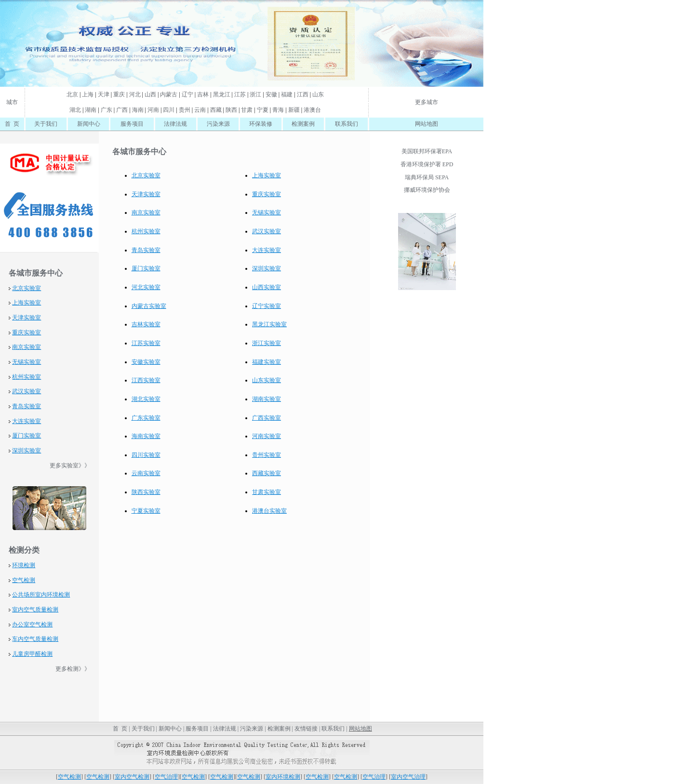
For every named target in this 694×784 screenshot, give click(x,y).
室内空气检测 (132, 777)
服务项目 (132, 124)
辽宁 (187, 94)
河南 (153, 110)
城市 (12, 102)
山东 (318, 94)
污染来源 (218, 124)
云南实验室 (146, 473)
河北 (135, 94)
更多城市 (427, 102)
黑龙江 (222, 94)
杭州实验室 (27, 377)
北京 (72, 94)
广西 (122, 110)
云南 (200, 110)
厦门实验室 (27, 436)
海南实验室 (146, 436)
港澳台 (312, 110)
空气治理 (166, 777)
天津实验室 (27, 318)
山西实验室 (267, 287)
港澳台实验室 (269, 511)
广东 (107, 110)
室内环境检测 (53, 595)
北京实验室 (27, 288)
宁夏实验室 (146, 511)
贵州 (185, 110)
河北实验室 (146, 287)
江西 (303, 94)
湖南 (91, 110)
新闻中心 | (171, 729)
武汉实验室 (27, 391)
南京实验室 (27, 347)
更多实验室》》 (70, 465)
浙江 (255, 94)
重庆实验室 (27, 332)
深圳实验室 (27, 451)
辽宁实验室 (267, 306)
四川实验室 (146, 455)
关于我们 (46, 124)
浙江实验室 (267, 343)
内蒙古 (169, 94)
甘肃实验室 (267, 492)
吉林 (203, 94)
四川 (169, 110)
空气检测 (24, 580)
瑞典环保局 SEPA (427, 177)
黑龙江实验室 (269, 324)
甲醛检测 (41, 654)
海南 (138, 110)
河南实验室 (267, 436)
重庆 (119, 94)
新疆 (294, 110)
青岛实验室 (27, 406)
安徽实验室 (146, 362)
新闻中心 (89, 124)
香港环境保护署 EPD (427, 164)
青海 (278, 110)
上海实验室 (27, 303)
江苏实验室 (146, 343)
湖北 (75, 110)
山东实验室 (267, 380)
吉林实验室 (146, 324)
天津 (104, 94)
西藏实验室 (267, 473)
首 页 (12, 124)
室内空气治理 (408, 777)
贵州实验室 (267, 455)
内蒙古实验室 (149, 306)
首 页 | (120, 729)
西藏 (216, 110)
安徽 (271, 94)
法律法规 (175, 124)
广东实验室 (146, 418)
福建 (287, 94)
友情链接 (306, 729)
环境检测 (24, 565)
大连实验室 (27, 421)
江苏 (240, 94)
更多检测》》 (73, 669)
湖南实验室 (267, 399)
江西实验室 (146, 380)
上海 (88, 94)
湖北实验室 (146, 399)
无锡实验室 (27, 362)
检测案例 (303, 124)
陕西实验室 (146, 492)
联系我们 (347, 124)
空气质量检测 (41, 610)
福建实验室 (267, 362)
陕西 (231, 110)
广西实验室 (267, 418)
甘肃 (247, 110)
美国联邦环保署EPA (427, 151)
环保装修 (261, 124)
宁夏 (263, 110)
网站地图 (427, 124)
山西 (150, 94)
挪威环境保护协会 (427, 190)
